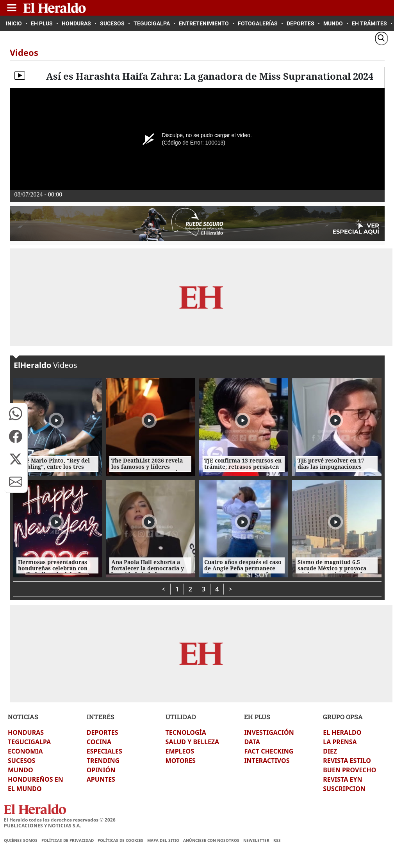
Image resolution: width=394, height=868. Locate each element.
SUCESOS (21, 761)
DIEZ (330, 751)
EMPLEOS (180, 751)
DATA (252, 742)
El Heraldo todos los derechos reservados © (60, 820)
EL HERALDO (342, 732)
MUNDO (21, 770)
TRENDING (103, 761)
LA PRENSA (340, 742)
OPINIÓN (101, 770)
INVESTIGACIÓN (269, 732)
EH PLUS (257, 717)
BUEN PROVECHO (349, 770)
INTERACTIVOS (267, 761)
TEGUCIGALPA (29, 742)
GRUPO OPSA (343, 717)
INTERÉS (101, 717)
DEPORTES (103, 732)
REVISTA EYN (342, 779)
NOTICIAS (23, 717)
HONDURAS (26, 732)
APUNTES (101, 779)
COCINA (99, 742)
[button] (16, 414)
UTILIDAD (181, 717)
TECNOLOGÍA (186, 732)
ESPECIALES (104, 751)
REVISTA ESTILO (347, 761)
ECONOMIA (25, 751)
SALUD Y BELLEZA (193, 742)
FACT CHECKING (269, 751)
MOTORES (181, 761)
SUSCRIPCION (344, 789)
